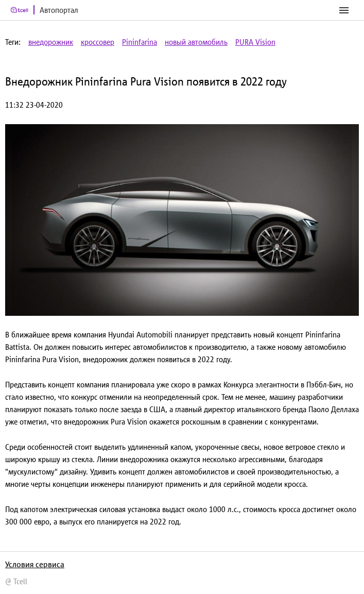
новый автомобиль (196, 42)
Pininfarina (140, 42)
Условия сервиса (35, 564)
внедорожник (51, 42)
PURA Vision (255, 42)
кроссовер (98, 42)
